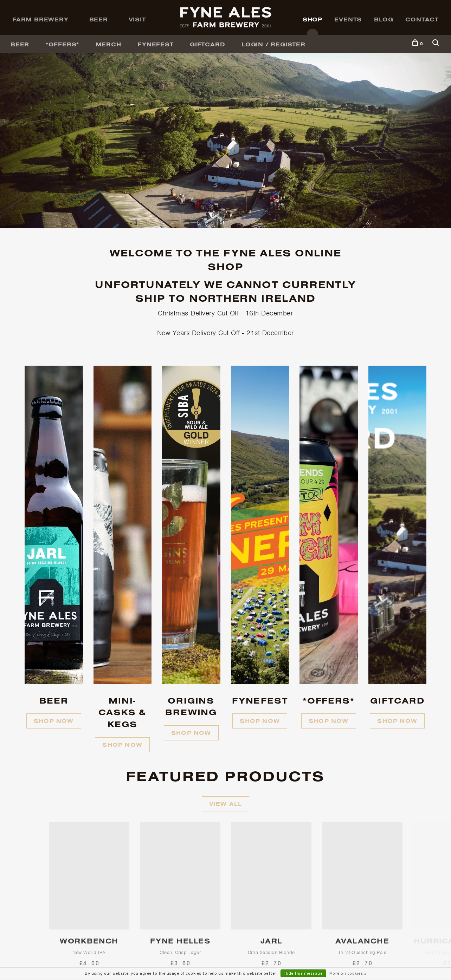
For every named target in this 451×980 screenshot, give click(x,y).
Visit (137, 19)
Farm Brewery (40, 19)
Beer (99, 19)
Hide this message (304, 974)
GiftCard (207, 44)
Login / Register (273, 44)
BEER (20, 44)
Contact (422, 19)
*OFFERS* (62, 44)
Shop (313, 19)
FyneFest (155, 44)
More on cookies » (348, 974)
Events (348, 19)
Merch (108, 44)
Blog (384, 19)
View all (226, 804)
